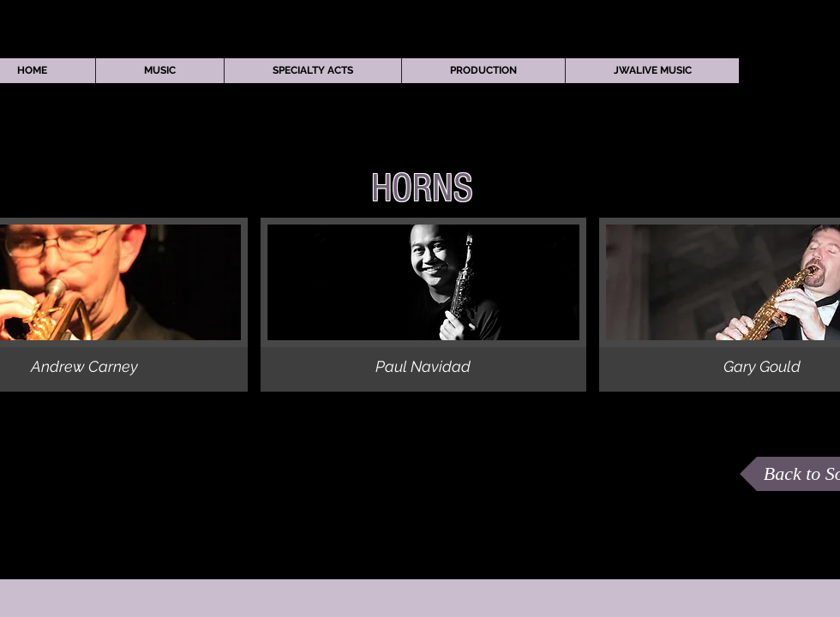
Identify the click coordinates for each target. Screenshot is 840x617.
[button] (159, 71)
